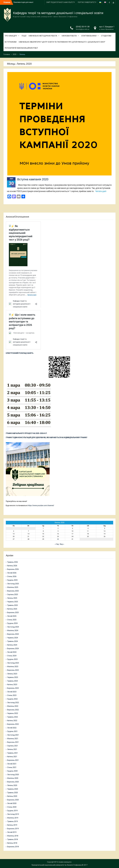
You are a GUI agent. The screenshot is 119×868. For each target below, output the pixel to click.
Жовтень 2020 (13, 778)
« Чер (57, 544)
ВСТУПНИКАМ (11, 42)
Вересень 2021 (13, 742)
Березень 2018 (13, 847)
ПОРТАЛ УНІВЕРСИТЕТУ (87, 2)
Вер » (62, 544)
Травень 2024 (13, 641)
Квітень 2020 (12, 796)
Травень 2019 (13, 821)
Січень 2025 (12, 620)
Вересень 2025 (13, 591)
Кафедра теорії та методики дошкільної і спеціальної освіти (58, 13)
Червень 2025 (13, 602)
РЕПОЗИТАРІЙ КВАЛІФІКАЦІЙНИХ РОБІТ (21, 48)
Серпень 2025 (13, 594)
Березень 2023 (13, 688)
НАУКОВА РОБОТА (69, 36)
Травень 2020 (13, 793)
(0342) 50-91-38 (83, 27)
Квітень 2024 (12, 645)
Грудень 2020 (12, 771)
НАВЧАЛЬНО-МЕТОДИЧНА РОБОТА (43, 36)
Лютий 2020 (12, 803)
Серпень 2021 (13, 746)
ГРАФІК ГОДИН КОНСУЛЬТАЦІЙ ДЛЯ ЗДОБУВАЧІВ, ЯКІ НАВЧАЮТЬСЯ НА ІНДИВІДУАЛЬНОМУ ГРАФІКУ (47, 437)
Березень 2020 (13, 800)
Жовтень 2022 (13, 706)
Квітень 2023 (12, 685)
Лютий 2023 (12, 692)
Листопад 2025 (13, 584)
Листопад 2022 (13, 703)
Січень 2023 (12, 695)
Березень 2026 (13, 569)
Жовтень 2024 (13, 630)
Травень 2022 (13, 717)
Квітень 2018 (12, 843)
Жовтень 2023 (13, 667)
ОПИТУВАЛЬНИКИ (89, 36)
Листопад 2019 (13, 814)
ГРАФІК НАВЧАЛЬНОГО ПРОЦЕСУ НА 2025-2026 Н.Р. (27, 433)
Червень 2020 (13, 789)
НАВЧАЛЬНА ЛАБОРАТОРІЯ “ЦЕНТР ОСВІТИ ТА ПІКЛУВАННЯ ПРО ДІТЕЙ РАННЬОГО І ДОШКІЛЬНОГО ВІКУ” (62, 42)
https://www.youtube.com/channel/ (41, 505)
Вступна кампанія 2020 (33, 179)
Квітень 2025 (12, 609)
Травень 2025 (13, 605)
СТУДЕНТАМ (106, 36)
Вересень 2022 (13, 710)
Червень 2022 (13, 713)
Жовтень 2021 (13, 739)
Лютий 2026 (12, 573)
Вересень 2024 (13, 634)
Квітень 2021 (12, 757)
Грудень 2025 (12, 580)
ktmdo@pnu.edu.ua (83, 29)
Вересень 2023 (13, 670)
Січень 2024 (12, 656)
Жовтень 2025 (13, 587)
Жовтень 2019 (13, 818)
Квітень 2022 (12, 721)
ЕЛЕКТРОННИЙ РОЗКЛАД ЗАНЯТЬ (20, 353)
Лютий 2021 (12, 764)
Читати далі (101, 191)
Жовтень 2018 (13, 836)
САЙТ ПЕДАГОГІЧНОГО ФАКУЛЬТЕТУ (60, 2)
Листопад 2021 (13, 735)
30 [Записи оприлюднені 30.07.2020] (58, 539)
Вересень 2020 (13, 782)
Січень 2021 (12, 767)
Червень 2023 (13, 677)
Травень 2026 (13, 562)
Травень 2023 (13, 681)
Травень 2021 (13, 753)
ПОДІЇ (24, 36)
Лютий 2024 (12, 652)
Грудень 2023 (12, 659)
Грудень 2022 (12, 699)
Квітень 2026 (12, 566)
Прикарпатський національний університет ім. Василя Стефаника (57, 865)
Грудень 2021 (12, 731)
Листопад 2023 (13, 663)
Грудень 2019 (12, 811)
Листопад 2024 (13, 627)
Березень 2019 (13, 829)
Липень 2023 (12, 674)
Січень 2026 (12, 576)
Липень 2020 (12, 785)
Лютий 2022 (12, 728)
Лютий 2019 (12, 832)
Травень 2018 (13, 839)
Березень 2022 (13, 724)
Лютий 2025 (12, 616)
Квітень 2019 (12, 825)
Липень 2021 (12, 749)
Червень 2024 (13, 638)
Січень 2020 (12, 807)
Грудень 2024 (12, 623)
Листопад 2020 (13, 775)
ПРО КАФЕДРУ (11, 36)
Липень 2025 (12, 598)
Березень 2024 (13, 649)
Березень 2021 (13, 760)
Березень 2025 (13, 612)
